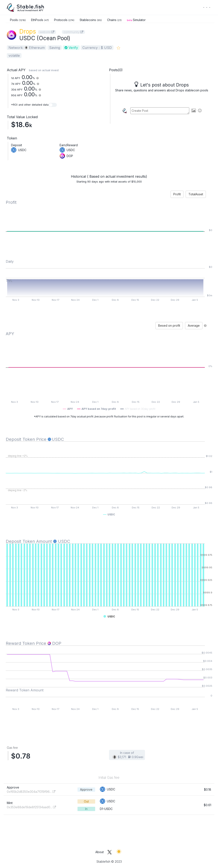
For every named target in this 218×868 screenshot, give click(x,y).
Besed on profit (169, 325)
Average (194, 325)
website (47, 32)
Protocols (64, 20)
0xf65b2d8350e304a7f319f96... (31, 792)
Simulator (136, 20)
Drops (28, 31)
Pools (18, 20)
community (73, 32)
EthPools (40, 20)
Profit (177, 194)
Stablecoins (91, 20)
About (100, 852)
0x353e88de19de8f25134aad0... (31, 807)
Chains (114, 20)
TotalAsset (196, 194)
